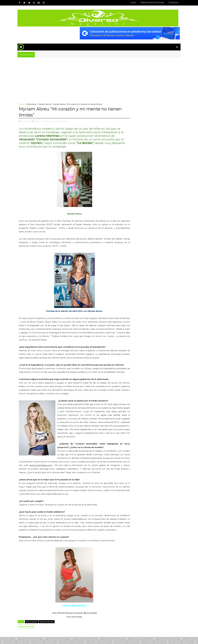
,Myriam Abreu (62, 121)
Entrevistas (33, 104)
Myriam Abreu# (48, 629)
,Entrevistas (50, 121)
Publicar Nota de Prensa (151, 2)
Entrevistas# (33, 629)
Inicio (132, 2)
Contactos (172, 2)
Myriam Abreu (46, 104)
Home (23, 104)
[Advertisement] (73, 81)
